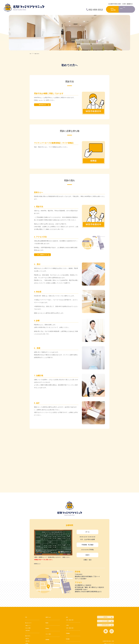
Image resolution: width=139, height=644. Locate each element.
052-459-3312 (96, 10)
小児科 (68, 625)
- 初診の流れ (29, 641)
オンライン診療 (101, 624)
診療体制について (39, 563)
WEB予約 (100, 618)
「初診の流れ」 (43, 100)
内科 (67, 617)
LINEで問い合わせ (101, 630)
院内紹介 (48, 628)
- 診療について (29, 625)
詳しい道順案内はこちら (47, 256)
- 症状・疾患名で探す (72, 620)
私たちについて (30, 623)
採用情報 (48, 639)
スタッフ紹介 (50, 634)
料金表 (48, 623)
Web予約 (113, 10)
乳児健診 (69, 639)
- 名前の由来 (29, 630)
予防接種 (69, 633)
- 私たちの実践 (29, 628)
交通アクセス (50, 617)
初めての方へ (29, 636)
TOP (27, 617)
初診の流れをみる (47, 106)
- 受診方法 (28, 638)
